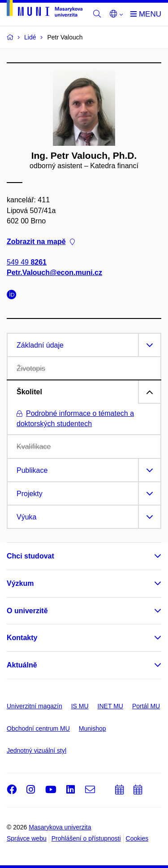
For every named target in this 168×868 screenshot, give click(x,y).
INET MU (110, 706)
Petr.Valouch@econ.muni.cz (54, 273)
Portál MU (146, 706)
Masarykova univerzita (60, 827)
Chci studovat (30, 556)
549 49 (27, 263)
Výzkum (20, 583)
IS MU (80, 706)
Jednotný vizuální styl (37, 750)
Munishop (93, 728)
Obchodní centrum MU (38, 728)
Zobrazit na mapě (41, 242)
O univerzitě (27, 611)
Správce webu (27, 838)
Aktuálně (22, 665)
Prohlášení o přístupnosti (86, 838)
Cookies (137, 838)
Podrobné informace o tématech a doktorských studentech (75, 419)
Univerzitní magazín (34, 706)
